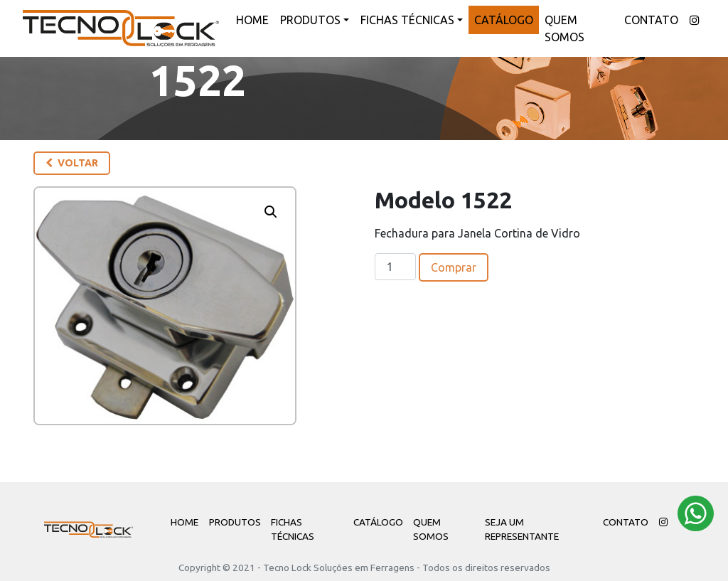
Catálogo (504, 20)
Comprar (454, 267)
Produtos (310, 20)
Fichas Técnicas (407, 20)
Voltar (72, 163)
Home (252, 20)
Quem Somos (564, 28)
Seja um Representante (522, 529)
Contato (651, 20)
